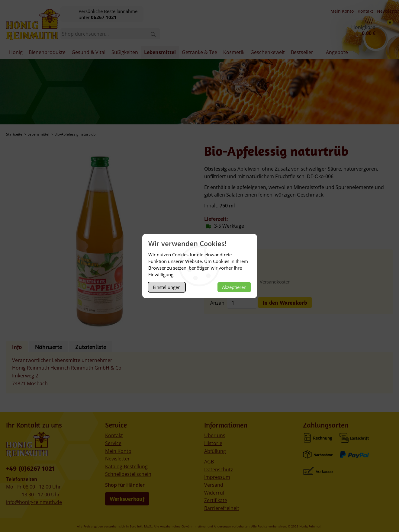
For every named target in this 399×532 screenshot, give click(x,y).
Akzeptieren (234, 287)
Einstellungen (167, 287)
